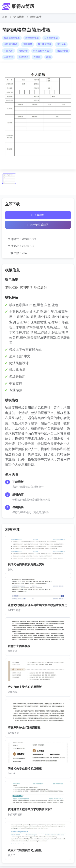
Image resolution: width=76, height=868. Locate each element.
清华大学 (61, 44)
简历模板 (19, 17)
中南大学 (9, 51)
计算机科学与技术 (42, 51)
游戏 (48, 57)
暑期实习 (28, 44)
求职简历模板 (11, 44)
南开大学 (23, 51)
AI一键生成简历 (38, 225)
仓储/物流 (23, 57)
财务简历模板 (51, 38)
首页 (5, 17)
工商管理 (9, 57)
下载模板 (38, 215)
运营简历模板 (32, 38)
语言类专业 (62, 51)
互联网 (37, 57)
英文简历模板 (44, 44)
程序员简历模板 (12, 38)
